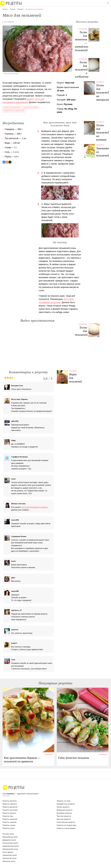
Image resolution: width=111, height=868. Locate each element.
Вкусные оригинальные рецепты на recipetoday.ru (13, 787)
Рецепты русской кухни (14, 111)
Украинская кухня (10, 855)
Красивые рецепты (64, 813)
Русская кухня (8, 834)
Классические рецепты (66, 822)
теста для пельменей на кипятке (35, 507)
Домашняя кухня (9, 840)
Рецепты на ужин (31, 107)
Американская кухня (11, 846)
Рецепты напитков (10, 819)
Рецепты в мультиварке (66, 828)
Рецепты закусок (9, 813)
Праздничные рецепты (66, 804)
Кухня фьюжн (8, 852)
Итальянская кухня (10, 843)
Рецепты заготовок (10, 810)
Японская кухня (9, 861)
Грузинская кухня (10, 858)
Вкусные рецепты (64, 819)
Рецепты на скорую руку (67, 825)
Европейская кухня (10, 837)
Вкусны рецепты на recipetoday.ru (11, 3)
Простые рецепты (64, 816)
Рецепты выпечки (10, 801)
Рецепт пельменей (12, 107)
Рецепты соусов (9, 825)
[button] (108, 3)
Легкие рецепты (63, 807)
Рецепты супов (9, 828)
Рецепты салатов (9, 822)
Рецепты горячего (10, 804)
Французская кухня (10, 849)
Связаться (6, 796)
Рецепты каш (8, 816)
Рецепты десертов (10, 807)
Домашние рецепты (65, 810)
